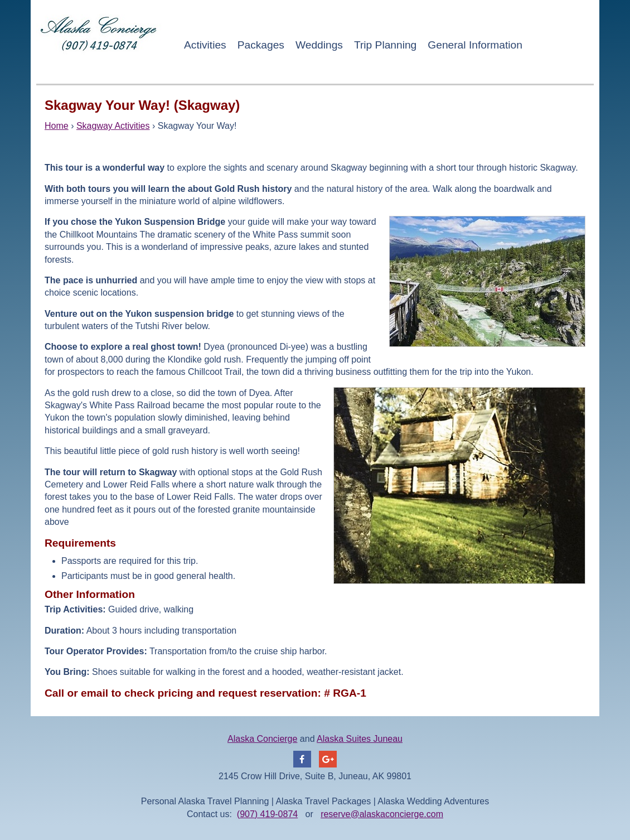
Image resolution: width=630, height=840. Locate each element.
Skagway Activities (113, 126)
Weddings (319, 45)
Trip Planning (385, 45)
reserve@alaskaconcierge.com (382, 814)
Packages (261, 45)
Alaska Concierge (262, 739)
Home (57, 126)
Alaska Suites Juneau (360, 739)
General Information (475, 45)
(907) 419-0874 (267, 814)
